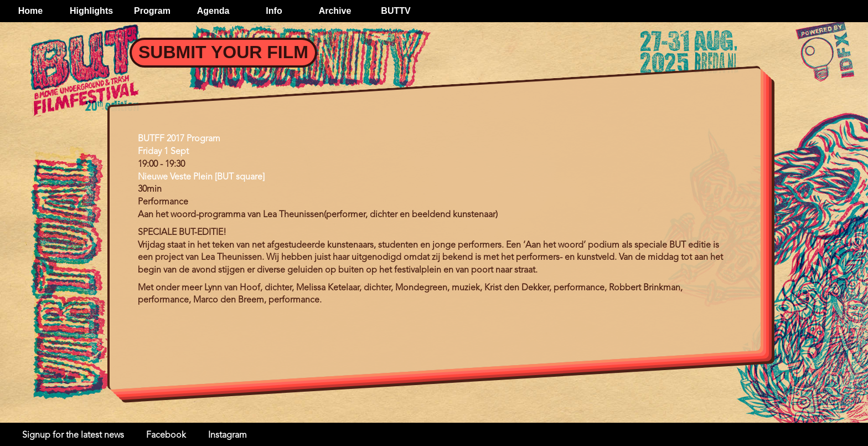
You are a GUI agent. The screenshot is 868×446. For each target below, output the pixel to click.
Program (152, 11)
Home (30, 11)
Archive (335, 11)
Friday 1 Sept (163, 152)
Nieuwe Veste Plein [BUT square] (201, 177)
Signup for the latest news (73, 435)
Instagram (228, 435)
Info (274, 11)
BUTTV (396, 11)
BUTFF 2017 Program (179, 139)
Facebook (166, 435)
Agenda (213, 11)
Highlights (91, 11)
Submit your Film (223, 52)
